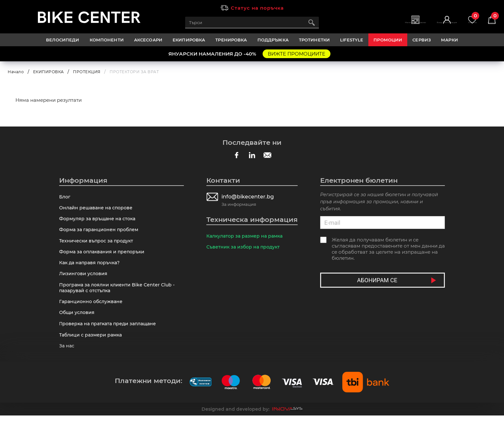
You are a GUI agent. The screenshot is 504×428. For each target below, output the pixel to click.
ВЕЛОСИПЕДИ (63, 40)
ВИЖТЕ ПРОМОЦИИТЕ (297, 54)
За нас (67, 358)
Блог (65, 197)
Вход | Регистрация (429, 26)
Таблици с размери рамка (92, 346)
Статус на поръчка (257, 8)
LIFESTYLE (352, 40)
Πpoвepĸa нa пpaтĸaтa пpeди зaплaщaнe (110, 334)
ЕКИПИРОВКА (189, 40)
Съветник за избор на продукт (245, 248)
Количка (489, 19)
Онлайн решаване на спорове (98, 209)
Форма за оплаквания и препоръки (104, 256)
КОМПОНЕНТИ (107, 40)
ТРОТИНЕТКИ (314, 40)
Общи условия (78, 322)
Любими (464, 19)
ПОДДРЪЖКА (273, 40)
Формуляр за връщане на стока (99, 221)
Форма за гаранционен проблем (101, 233)
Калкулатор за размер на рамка (247, 236)
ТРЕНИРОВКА (231, 40)
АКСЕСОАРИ (148, 40)
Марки (450, 40)
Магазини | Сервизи (384, 26)
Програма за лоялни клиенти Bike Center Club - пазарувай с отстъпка (119, 295)
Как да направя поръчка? (92, 268)
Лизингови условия (84, 280)
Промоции (388, 40)
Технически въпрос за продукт (98, 245)
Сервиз (422, 40)
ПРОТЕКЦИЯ (87, 72)
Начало (16, 72)
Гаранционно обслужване (93, 310)
